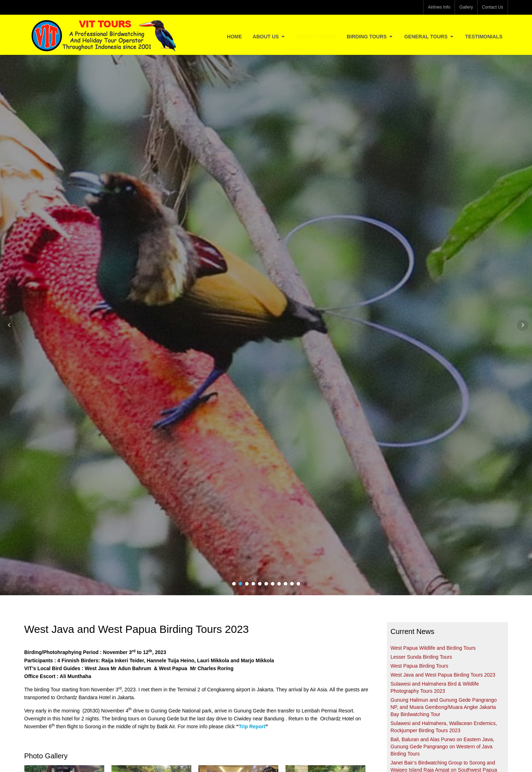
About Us (269, 37)
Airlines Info (439, 7)
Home (234, 37)
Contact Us (492, 7)
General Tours (429, 37)
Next (523, 325)
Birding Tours (370, 37)
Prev (9, 325)
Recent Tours (316, 37)
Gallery (466, 7)
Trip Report (252, 726)
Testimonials (484, 37)
